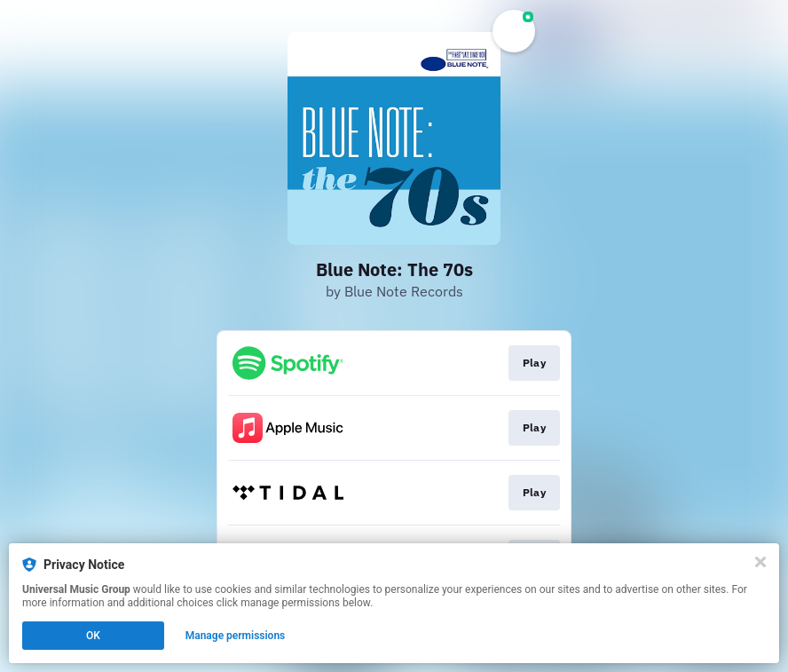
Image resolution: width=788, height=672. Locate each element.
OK (93, 636)
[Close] (760, 562)
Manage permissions (236, 636)
